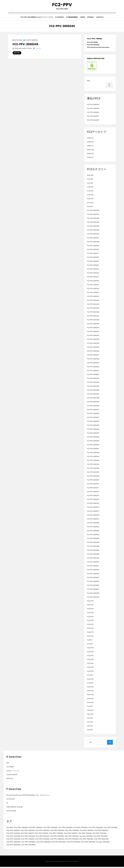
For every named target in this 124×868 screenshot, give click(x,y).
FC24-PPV (90, 617)
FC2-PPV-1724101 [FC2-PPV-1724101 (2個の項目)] (72, 834)
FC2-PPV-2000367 (93, 472)
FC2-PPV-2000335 (93, 348)
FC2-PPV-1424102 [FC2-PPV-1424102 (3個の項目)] (28, 831)
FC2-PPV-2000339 (93, 363)
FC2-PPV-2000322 (93, 297)
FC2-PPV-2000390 (93, 562)
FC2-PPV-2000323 (93, 301)
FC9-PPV (90, 730)
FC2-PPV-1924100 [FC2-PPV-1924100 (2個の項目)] (13, 840)
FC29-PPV (90, 636)
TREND (83, 18)
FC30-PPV (90, 648)
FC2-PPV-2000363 (93, 457)
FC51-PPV (90, 715)
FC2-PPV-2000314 (93, 266)
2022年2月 (90, 142)
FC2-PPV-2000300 (93, 211)
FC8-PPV (90, 726)
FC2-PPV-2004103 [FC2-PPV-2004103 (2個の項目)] (29, 843)
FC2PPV (90, 640)
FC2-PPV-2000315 (93, 269)
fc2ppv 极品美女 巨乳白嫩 (14, 807)
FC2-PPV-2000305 (93, 230)
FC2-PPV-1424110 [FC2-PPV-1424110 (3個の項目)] (13, 834)
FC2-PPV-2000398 (93, 594)
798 (8, 763)
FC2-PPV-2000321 (93, 293)
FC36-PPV (90, 660)
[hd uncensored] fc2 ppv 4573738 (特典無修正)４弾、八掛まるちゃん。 (28, 796)
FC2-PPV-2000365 (93, 465)
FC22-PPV (90, 609)
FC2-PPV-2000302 (93, 219)
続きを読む (17, 53)
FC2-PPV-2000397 (93, 590)
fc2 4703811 (10, 767)
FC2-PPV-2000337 (93, 355)
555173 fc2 (10, 779)
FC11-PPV (90, 180)
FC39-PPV (90, 672)
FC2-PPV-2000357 (93, 434)
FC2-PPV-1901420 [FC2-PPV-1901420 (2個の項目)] (28, 837)
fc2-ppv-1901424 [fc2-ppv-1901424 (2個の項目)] (87, 837)
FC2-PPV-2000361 (93, 117)
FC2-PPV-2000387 (93, 551)
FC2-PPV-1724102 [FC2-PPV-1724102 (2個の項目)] (86, 834)
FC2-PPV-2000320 (93, 289)
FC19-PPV (90, 203)
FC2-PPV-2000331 (93, 332)
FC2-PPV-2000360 (93, 445)
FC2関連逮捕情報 (71, 18)
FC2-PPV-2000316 (93, 273)
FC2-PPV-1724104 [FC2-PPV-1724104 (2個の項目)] (13, 837)
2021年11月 (91, 154)
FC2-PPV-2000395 (93, 113)
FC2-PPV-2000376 (93, 508)
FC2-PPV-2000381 (93, 527)
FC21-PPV (90, 605)
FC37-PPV (90, 664)
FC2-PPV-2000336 (93, 352)
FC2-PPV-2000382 (93, 531)
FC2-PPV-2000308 (93, 242)
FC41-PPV (90, 683)
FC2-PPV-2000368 (93, 476)
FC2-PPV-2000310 (93, 250)
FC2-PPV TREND (93, 43)
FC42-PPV (90, 687)
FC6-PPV (90, 719)
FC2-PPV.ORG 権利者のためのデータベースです (35, 18)
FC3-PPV (90, 644)
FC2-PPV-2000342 (93, 375)
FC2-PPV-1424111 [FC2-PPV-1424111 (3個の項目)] (28, 834)
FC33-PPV (90, 652)
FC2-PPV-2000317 (93, 277)
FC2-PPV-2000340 (93, 367)
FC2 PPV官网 (10, 799)
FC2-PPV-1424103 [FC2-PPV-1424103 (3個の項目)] (43, 831)
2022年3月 (90, 138)
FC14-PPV (90, 191)
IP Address (58, 18)
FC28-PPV (90, 633)
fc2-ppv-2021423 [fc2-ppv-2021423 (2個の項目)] (105, 843)
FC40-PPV (90, 679)
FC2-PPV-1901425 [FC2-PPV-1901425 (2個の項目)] (102, 837)
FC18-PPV (90, 199)
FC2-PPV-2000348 (93, 398)
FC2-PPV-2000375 (93, 504)
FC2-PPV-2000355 (93, 426)
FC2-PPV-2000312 (93, 258)
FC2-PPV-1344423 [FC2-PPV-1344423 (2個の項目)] (67, 828)
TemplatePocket (62, 862)
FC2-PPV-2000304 (93, 227)
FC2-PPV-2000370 (93, 484)
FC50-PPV (90, 711)
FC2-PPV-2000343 (93, 379)
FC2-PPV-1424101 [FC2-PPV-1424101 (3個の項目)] (13, 831)
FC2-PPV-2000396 (93, 586)
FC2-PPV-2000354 (93, 422)
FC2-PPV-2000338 (93, 359)
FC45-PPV (90, 699)
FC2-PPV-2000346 (93, 390)
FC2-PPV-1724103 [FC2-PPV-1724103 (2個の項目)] (101, 834)
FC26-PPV (90, 625)
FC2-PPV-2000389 (93, 558)
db (7, 803)
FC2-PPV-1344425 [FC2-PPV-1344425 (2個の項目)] (97, 828)
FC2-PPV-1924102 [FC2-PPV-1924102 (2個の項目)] (43, 840)
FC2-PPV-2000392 (93, 109)
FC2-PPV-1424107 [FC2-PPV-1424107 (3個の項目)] (88, 831)
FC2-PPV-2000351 (93, 410)
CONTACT (102, 18)
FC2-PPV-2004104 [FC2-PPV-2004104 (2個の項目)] (44, 843)
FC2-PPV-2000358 (93, 437)
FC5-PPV (90, 707)
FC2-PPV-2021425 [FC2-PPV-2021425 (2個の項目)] (29, 846)
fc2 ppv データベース (13, 771)
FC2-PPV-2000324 (93, 305)
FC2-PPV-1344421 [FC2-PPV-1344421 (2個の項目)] (36, 828)
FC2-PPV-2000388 (93, 554)
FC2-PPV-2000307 (93, 238)
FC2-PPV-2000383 (93, 535)
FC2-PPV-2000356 (93, 430)
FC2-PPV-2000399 (93, 597)
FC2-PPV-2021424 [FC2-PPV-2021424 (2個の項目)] (14, 846)
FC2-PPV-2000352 (93, 414)
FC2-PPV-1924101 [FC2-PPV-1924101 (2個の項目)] (28, 840)
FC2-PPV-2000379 (93, 519)
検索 (88, 81)
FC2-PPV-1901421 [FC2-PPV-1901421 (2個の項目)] (43, 837)
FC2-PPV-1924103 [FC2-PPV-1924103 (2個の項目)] (58, 840)
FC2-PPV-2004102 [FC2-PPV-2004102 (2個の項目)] (14, 843)
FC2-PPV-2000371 (93, 488)
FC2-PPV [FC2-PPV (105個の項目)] (10, 828)
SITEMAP (92, 18)
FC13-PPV (90, 187)
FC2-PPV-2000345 (32, 40)
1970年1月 (90, 158)
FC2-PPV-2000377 (93, 512)
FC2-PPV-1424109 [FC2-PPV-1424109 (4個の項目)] (103, 831)
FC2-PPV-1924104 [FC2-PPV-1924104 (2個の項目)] (73, 840)
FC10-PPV (90, 176)
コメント (38, 49)
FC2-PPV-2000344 (93, 383)
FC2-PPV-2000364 (93, 461)
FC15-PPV (90, 195)
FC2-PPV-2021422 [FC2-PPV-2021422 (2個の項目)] (90, 843)
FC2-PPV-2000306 (93, 234)
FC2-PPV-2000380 (93, 523)
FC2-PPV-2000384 (93, 539)
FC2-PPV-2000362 (93, 453)
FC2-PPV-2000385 (93, 543)
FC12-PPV (90, 184)
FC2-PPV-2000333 (93, 340)
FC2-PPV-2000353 (93, 418)
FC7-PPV (90, 722)
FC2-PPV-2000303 (93, 223)
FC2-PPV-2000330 (93, 105)
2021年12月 (91, 150)
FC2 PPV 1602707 (12, 775)
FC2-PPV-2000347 (93, 394)
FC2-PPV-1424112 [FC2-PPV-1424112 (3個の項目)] (42, 834)
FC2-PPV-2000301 (93, 215)
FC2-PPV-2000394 (93, 578)
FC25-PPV (90, 621)
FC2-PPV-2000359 (93, 441)
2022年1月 (90, 146)
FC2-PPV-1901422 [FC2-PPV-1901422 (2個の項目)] (58, 837)
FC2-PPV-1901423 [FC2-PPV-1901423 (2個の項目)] (73, 837)
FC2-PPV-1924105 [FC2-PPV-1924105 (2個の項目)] (88, 840)
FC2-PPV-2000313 (93, 262)
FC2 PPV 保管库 (11, 811)
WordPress (76, 862)
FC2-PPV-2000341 (93, 371)
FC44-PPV (90, 695)
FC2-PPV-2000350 (93, 406)
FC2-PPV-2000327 (93, 316)
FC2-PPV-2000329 (93, 121)
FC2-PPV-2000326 (93, 312)
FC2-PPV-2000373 (93, 496)
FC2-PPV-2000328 (93, 320)
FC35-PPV (90, 656)
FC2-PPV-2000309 (93, 246)
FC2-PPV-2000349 (93, 402)
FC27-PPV (90, 629)
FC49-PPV (90, 703)
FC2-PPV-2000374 (93, 500)
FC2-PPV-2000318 (93, 281)
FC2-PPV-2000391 (93, 566)
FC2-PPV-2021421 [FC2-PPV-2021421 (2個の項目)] (75, 843)
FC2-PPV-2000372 (93, 492)
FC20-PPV (90, 601)
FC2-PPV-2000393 (93, 574)
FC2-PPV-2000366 (93, 469)
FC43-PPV (90, 691)
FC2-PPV (62, 5)
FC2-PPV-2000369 (93, 480)
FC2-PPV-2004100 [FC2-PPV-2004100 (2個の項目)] (103, 840)
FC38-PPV (90, 668)
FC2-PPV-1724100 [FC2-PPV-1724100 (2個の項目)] (57, 834)
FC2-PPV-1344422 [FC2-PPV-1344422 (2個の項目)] (51, 828)
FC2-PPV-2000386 (93, 547)
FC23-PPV (90, 613)
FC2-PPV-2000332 (93, 336)
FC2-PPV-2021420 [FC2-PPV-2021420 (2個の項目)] (60, 843)
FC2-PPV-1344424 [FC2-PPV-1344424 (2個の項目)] (82, 828)
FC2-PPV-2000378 (93, 515)
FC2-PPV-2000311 (93, 254)
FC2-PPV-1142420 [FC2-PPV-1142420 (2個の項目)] (21, 828)
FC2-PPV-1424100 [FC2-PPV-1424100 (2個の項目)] (112, 828)
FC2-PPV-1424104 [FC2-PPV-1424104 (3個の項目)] (58, 831)
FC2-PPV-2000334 (93, 344)
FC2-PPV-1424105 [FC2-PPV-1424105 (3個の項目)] (73, 831)
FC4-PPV (90, 676)
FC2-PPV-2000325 (93, 309)
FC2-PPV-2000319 (93, 285)
